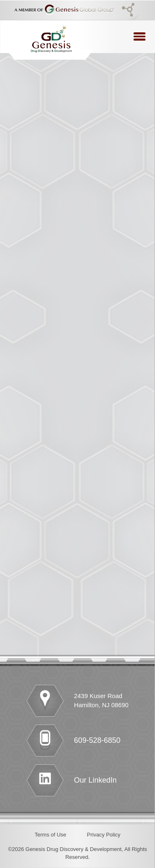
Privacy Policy (104, 835)
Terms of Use (51, 835)
